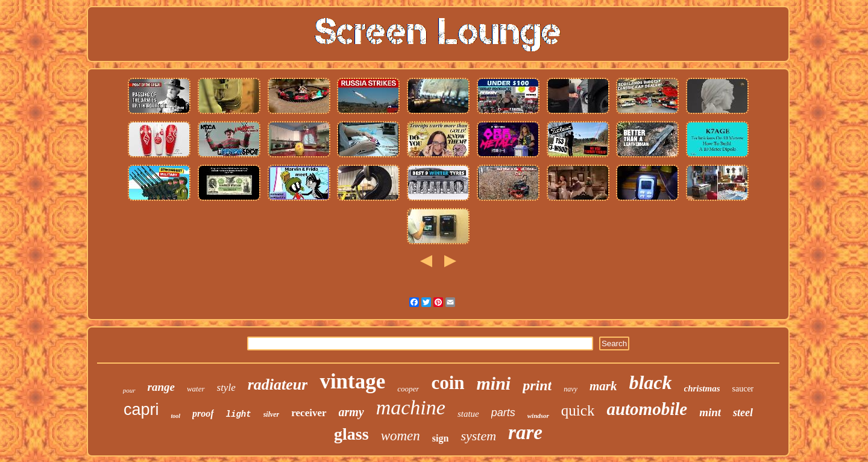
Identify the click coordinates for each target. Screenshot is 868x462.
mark (603, 386)
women (401, 436)
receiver (309, 413)
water (196, 389)
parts (503, 413)
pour (129, 390)
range (161, 387)
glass (351, 434)
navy (571, 389)
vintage (352, 381)
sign (441, 438)
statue (468, 414)
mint (710, 412)
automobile (647, 409)
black (650, 382)
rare (525, 432)
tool (175, 416)
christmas (702, 388)
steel (743, 413)
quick (578, 410)
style (226, 388)
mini (494, 383)
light (239, 414)
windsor (538, 416)
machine (411, 407)
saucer (743, 389)
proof (203, 413)
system (478, 436)
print (537, 385)
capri (141, 410)
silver (272, 414)
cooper (408, 389)
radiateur (278, 384)
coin (448, 383)
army (351, 412)
